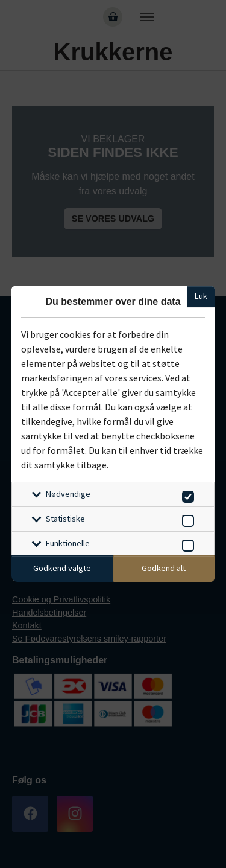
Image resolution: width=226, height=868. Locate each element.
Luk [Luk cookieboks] (201, 296)
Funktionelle (68, 543)
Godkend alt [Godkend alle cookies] (164, 568)
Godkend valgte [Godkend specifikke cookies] (62, 568)
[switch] (186, 495)
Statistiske (65, 519)
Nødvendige (68, 494)
